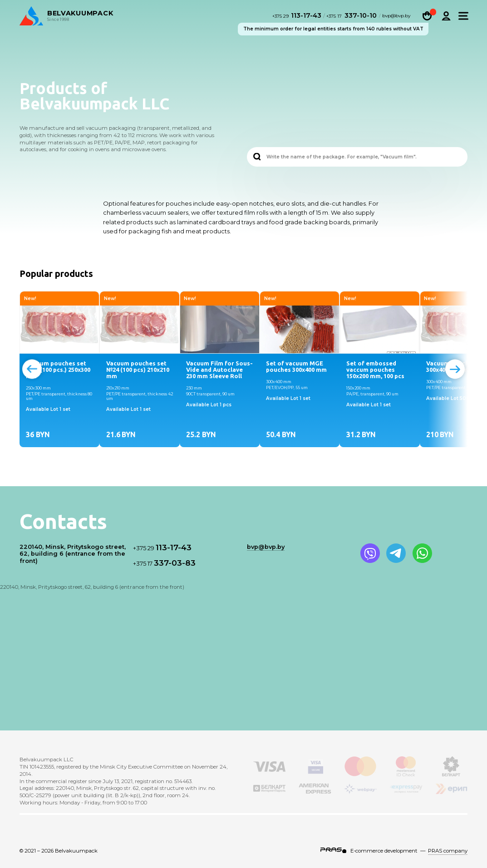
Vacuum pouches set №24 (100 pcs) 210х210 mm (138, 370)
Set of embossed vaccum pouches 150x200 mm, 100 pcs (375, 370)
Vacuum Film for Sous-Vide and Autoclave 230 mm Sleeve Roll (219, 370)
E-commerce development (384, 851)
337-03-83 (164, 563)
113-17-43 (298, 16)
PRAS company (448, 851)
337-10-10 (352, 16)
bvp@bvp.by (396, 17)
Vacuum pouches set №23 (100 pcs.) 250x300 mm (58, 370)
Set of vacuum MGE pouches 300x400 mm (296, 366)
